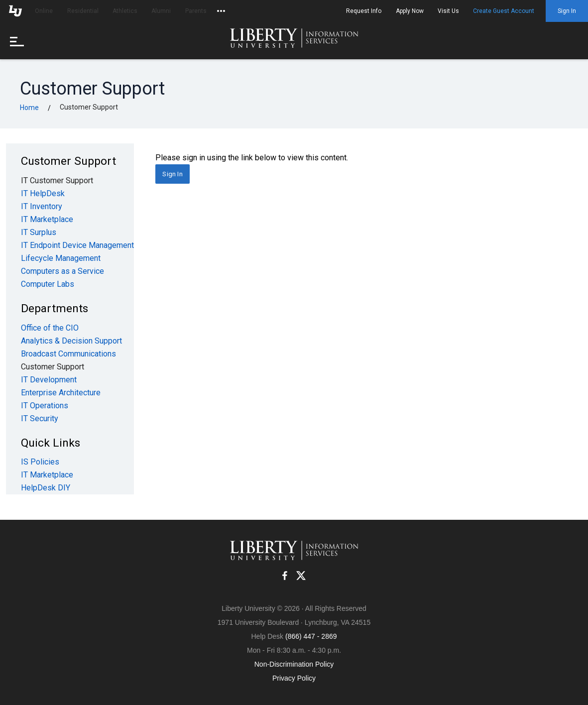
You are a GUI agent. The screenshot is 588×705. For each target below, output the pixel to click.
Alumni (161, 11)
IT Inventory (42, 206)
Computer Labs (48, 284)
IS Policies (40, 462)
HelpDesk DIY (46, 488)
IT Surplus (39, 232)
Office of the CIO (50, 328)
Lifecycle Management (61, 258)
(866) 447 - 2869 (311, 636)
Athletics (125, 11)
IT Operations (45, 406)
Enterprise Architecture (61, 393)
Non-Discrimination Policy (294, 664)
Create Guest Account (504, 11)
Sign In (567, 11)
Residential (83, 11)
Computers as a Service (62, 271)
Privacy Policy (294, 678)
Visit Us (448, 11)
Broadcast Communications (68, 354)
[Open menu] (20, 41)
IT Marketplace (47, 219)
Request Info (364, 11)
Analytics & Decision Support (71, 341)
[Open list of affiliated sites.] (221, 11)
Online (44, 11)
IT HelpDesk (43, 193)
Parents (196, 11)
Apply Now (410, 11)
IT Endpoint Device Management (77, 245)
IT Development (49, 380)
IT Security (40, 418)
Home (29, 108)
